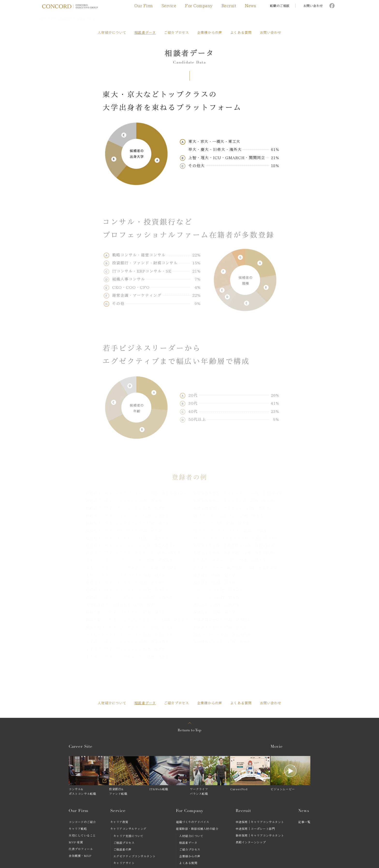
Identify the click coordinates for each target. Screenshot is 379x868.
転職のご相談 (280, 6)
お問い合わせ (313, 6)
